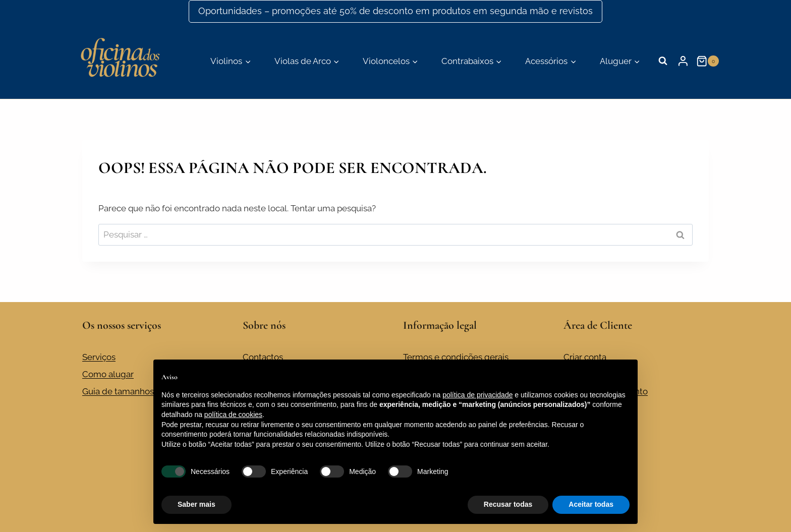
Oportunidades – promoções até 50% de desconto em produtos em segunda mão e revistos (395, 11)
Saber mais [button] (196, 504)
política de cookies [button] (233, 415)
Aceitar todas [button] (591, 504)
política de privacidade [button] (477, 395)
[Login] (683, 61)
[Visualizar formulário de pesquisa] (663, 61)
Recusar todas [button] (508, 504)
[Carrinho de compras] (709, 61)
